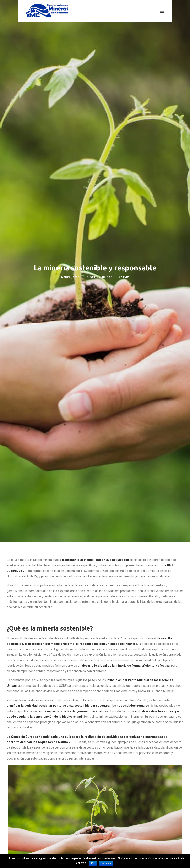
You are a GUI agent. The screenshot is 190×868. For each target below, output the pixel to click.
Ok (93, 863)
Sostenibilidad (101, 268)
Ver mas (106, 863)
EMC (126, 268)
